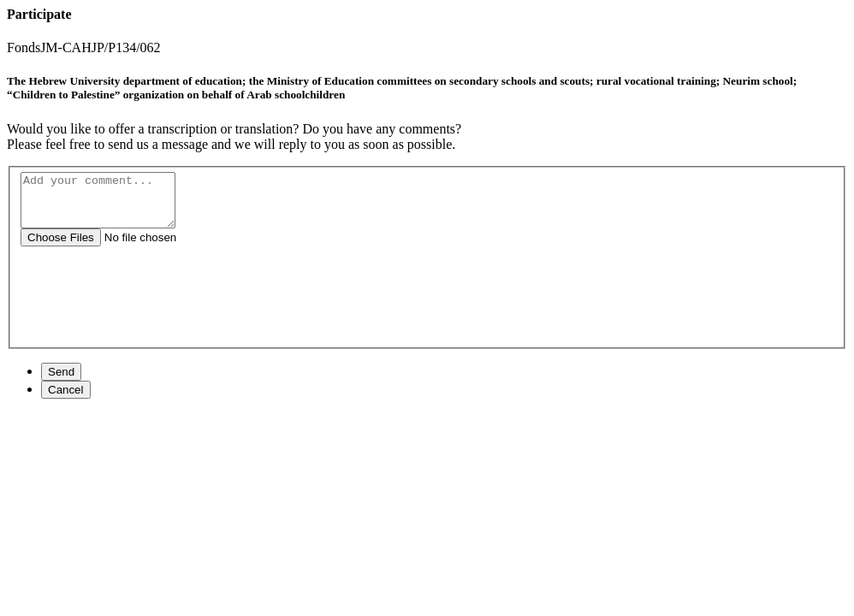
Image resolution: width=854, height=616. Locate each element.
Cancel (66, 400)
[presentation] (429, 316)
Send (61, 382)
